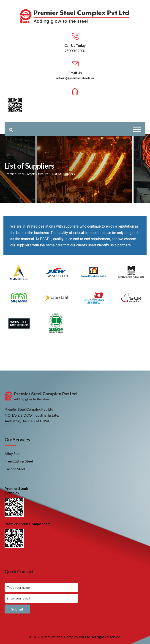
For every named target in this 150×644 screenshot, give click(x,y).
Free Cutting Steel (19, 461)
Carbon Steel (15, 469)
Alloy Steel (13, 453)
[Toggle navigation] (137, 129)
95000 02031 (75, 51)
